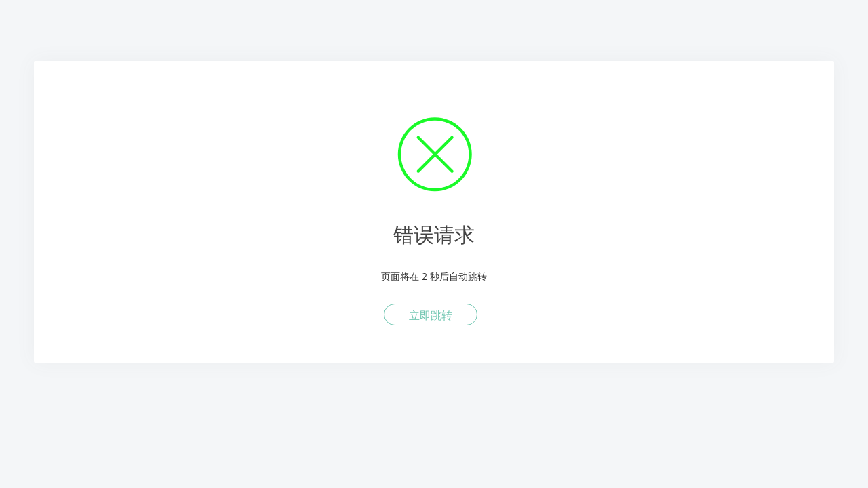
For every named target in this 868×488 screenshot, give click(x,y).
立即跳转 (431, 315)
